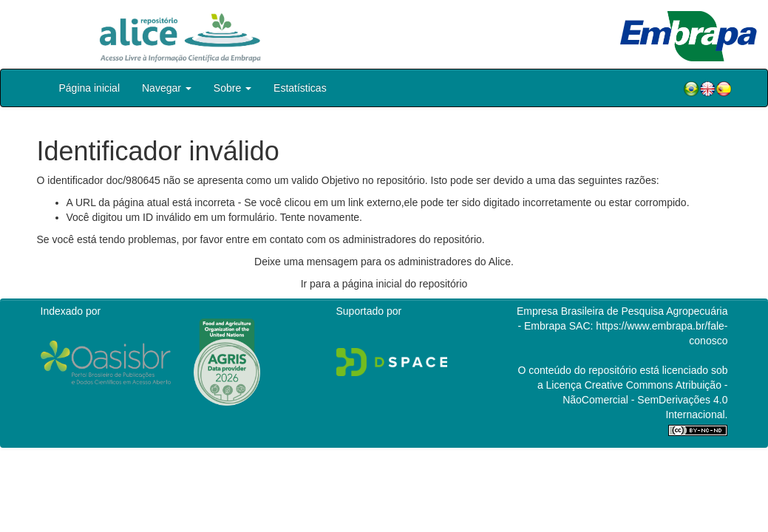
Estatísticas (300, 88)
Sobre (232, 88)
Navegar (167, 88)
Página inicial (90, 88)
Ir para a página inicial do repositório (384, 284)
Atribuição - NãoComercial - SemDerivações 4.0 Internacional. (645, 400)
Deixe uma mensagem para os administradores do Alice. (384, 262)
